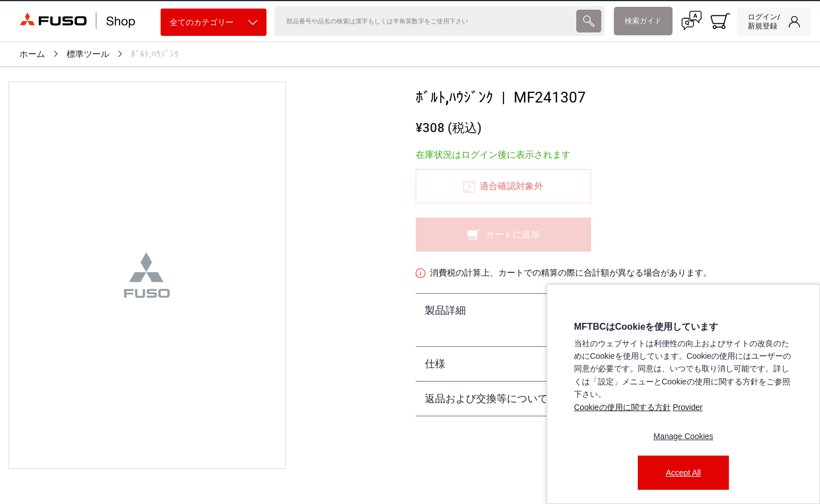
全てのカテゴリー (214, 22)
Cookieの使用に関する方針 (622, 407)
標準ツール (88, 54)
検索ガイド (643, 21)
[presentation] (589, 21)
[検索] (425, 21)
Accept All (683, 473)
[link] (774, 22)
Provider (687, 407)
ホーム (32, 54)
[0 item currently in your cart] (720, 21)
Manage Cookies (683, 436)
